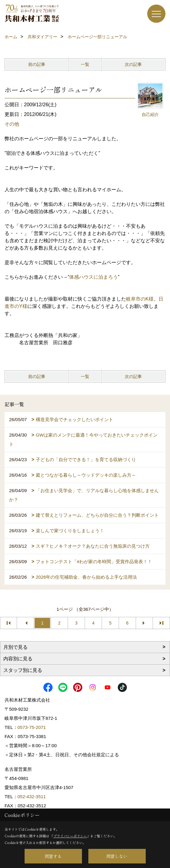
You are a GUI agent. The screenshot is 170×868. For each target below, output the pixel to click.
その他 (12, 124)
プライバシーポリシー (70, 836)
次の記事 (133, 64)
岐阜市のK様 (140, 299)
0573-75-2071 (32, 727)
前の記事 (37, 64)
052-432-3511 (32, 797)
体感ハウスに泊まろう (93, 277)
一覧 (85, 64)
